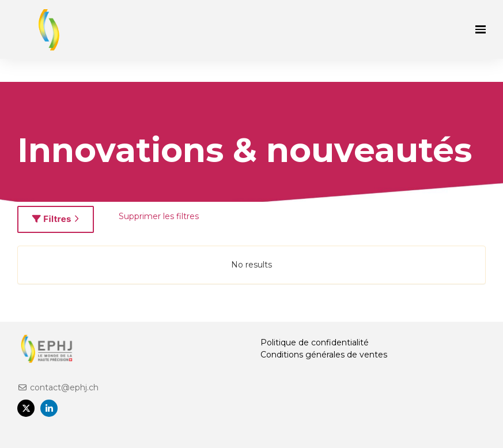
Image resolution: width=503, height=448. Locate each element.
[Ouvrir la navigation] (481, 29)
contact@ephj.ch (58, 387)
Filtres (56, 219)
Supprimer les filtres (159, 216)
